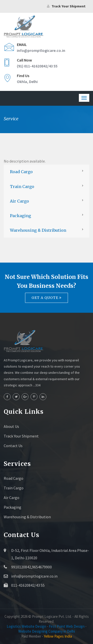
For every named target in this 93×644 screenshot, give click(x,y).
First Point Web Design (67, 626)
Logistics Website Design (26, 626)
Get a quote (46, 298)
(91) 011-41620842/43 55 (37, 66)
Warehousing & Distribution (38, 230)
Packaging (20, 216)
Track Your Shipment (21, 436)
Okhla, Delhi (27, 82)
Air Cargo (19, 201)
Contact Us (13, 446)
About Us (11, 426)
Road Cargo (21, 172)
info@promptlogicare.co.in (41, 50)
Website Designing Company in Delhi (47, 631)
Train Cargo (22, 187)
